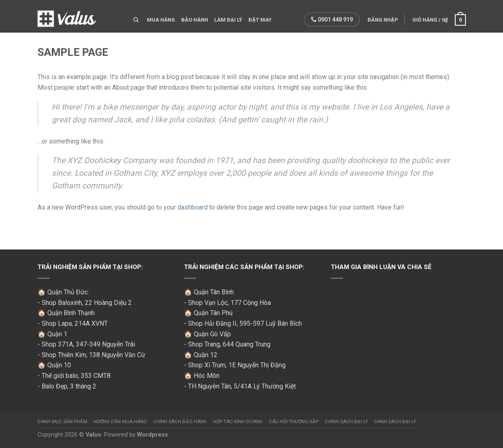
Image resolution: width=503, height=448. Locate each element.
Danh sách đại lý (395, 422)
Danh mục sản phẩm (62, 422)
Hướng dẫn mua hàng (120, 422)
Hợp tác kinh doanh (238, 422)
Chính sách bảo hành (180, 422)
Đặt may (260, 20)
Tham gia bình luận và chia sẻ (381, 267)
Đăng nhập (383, 20)
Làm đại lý (228, 20)
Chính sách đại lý (346, 422)
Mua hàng (161, 20)
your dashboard (186, 207)
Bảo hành (195, 20)
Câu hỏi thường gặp (294, 422)
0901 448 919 (332, 20)
